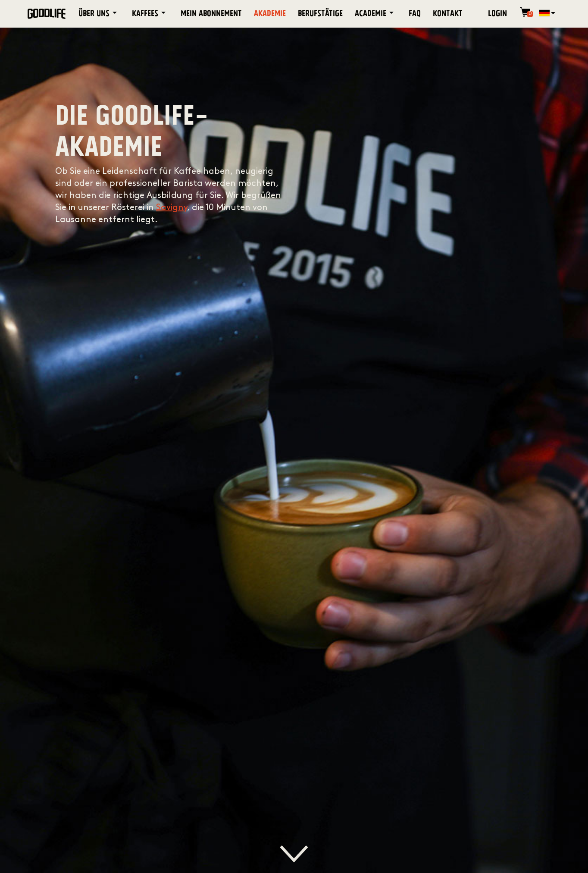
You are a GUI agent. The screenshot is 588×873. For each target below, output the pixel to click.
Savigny (172, 208)
